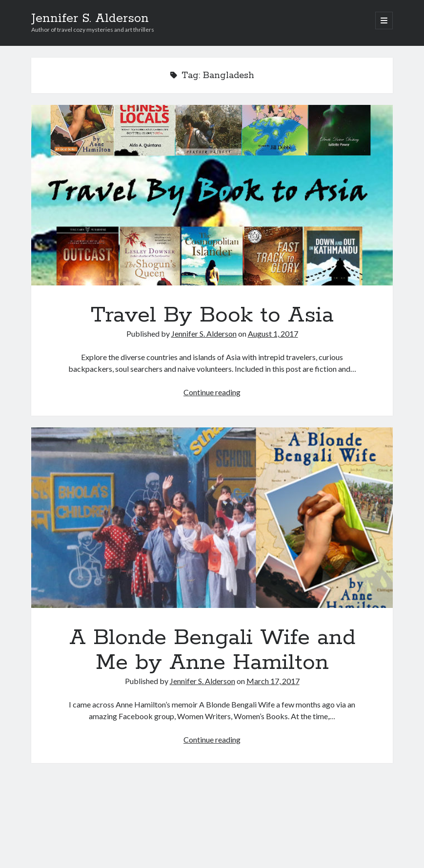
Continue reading (212, 392)
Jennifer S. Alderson (90, 19)
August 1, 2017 (273, 333)
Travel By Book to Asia (212, 195)
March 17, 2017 (273, 681)
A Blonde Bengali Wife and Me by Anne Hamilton (212, 518)
